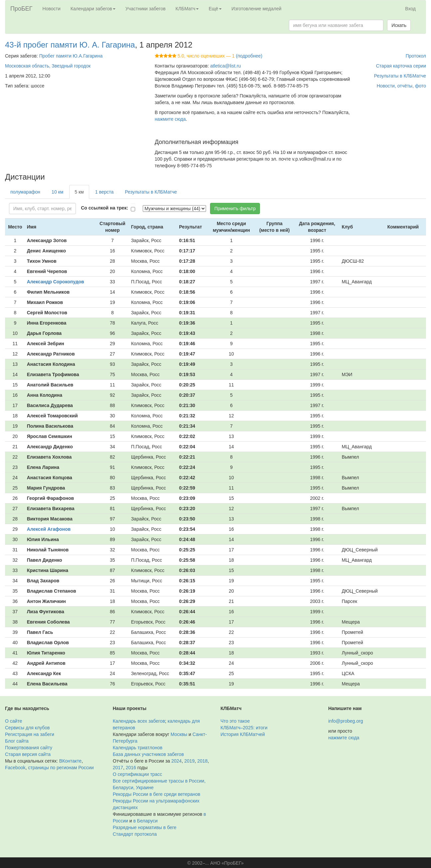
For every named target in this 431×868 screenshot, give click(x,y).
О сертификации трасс (137, 774)
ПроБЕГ (21, 9)
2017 (118, 768)
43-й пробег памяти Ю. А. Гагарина (70, 45)
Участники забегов (146, 9)
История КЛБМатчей (243, 734)
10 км (57, 192)
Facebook (15, 768)
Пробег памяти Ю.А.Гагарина (71, 56)
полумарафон (25, 192)
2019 (190, 761)
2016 (131, 768)
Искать (399, 25)
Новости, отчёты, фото (401, 86)
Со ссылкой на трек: (105, 208)
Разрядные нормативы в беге (145, 827)
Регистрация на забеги (30, 734)
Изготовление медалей (257, 9)
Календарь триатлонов (138, 748)
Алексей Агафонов (49, 529)
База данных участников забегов (148, 754)
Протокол (416, 56)
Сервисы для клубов (27, 728)
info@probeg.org (346, 721)
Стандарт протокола (135, 834)
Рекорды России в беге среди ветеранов (157, 794)
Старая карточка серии (401, 66)
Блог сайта (17, 741)
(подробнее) (249, 56)
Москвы (179, 734)
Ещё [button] (215, 9)
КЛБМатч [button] (187, 9)
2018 (203, 761)
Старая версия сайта (28, 754)
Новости (52, 9)
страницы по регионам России (61, 768)
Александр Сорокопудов (56, 282)
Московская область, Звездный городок (48, 66)
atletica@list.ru (225, 66)
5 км (79, 192)
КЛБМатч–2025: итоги (244, 728)
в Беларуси (146, 821)
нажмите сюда (170, 119)
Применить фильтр (235, 209)
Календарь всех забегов (139, 721)
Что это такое (235, 721)
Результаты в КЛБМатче (400, 76)
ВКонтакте (70, 761)
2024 (177, 761)
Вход (410, 9)
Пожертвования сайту (29, 748)
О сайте (13, 721)
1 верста (105, 192)
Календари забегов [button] (93, 9)
